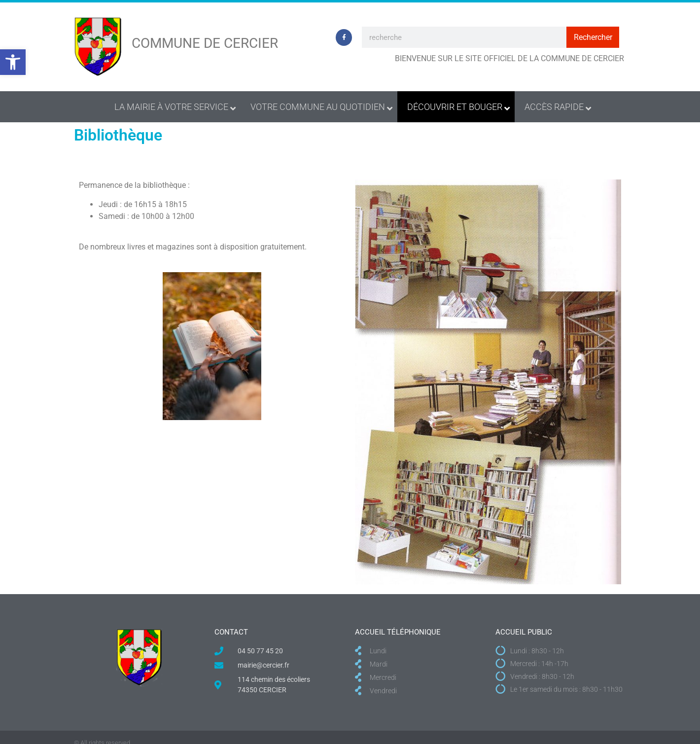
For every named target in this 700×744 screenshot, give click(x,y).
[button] (13, 62)
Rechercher (593, 37)
